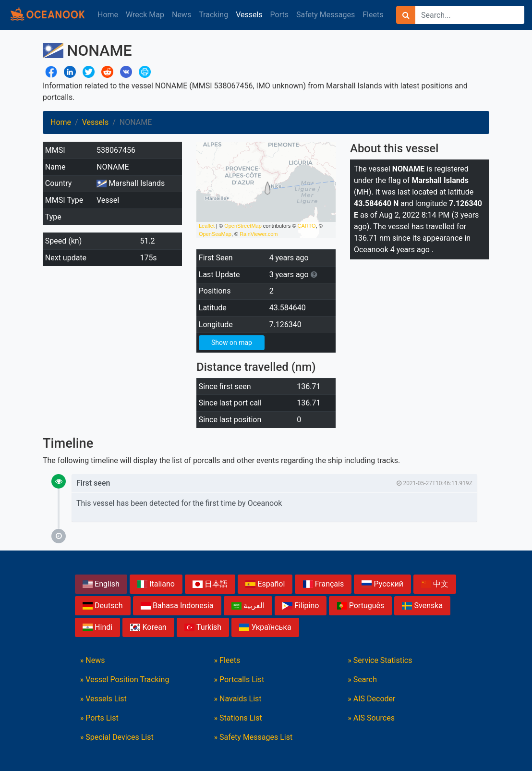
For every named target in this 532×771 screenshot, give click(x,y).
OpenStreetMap (243, 226)
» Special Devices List (117, 737)
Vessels (249, 15)
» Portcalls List (239, 679)
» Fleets (227, 660)
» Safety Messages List (254, 737)
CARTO (307, 226)
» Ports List (99, 718)
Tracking (213, 15)
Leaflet (207, 226)
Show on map (232, 343)
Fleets (373, 15)
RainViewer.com (259, 234)
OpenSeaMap (215, 234)
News (181, 15)
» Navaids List (238, 699)
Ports (279, 15)
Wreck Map (145, 15)
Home (108, 15)
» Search (362, 679)
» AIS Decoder (371, 699)
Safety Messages (326, 15)
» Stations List (238, 718)
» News (93, 660)
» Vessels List (103, 699)
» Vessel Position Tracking (125, 679)
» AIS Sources (371, 718)
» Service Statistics (380, 660)
